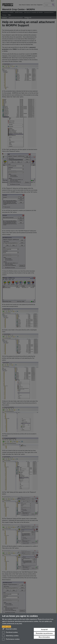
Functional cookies (10, 632)
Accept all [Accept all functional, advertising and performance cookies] (44, 630)
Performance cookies (11, 639)
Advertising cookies (10, 636)
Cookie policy (6, 627)
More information (44, 637)
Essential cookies (10, 629)
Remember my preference (44, 633)
